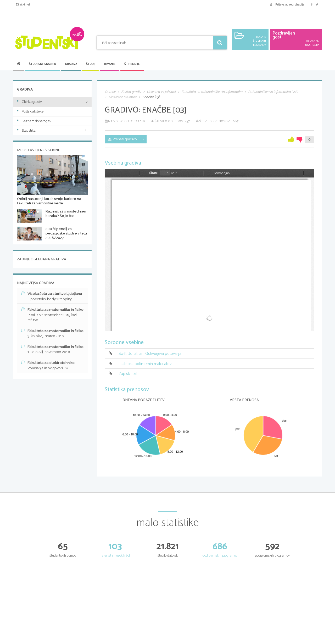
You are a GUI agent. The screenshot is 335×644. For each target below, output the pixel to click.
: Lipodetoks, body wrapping (53, 296)
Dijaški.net (23, 4)
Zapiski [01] (128, 374)
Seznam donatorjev (34, 121)
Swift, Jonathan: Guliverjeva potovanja (150, 354)
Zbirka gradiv (29, 102)
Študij (91, 64)
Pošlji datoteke (30, 111)
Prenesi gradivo (124, 139)
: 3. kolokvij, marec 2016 (49, 334)
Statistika (52, 130)
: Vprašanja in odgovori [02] (49, 366)
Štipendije (132, 64)
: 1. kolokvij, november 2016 (52, 350)
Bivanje (110, 64)
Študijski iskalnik (43, 64)
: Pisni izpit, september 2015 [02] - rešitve (52, 315)
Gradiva (71, 64)
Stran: (153, 173)
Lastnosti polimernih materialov (145, 364)
